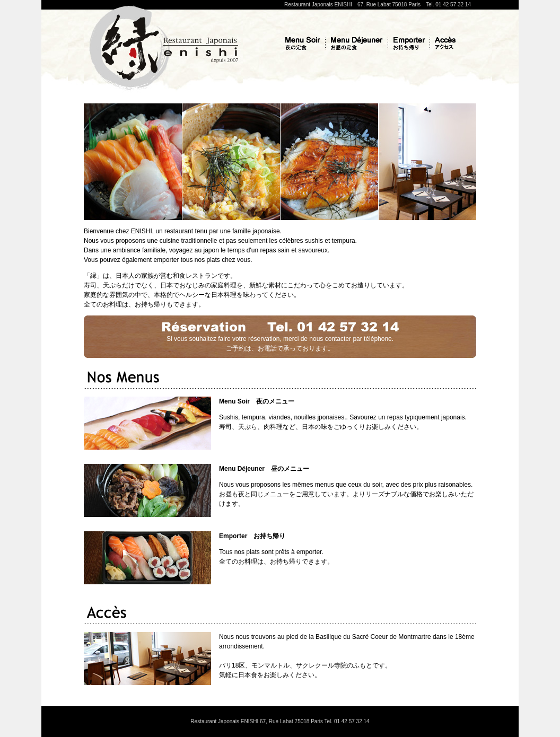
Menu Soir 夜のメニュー (257, 401)
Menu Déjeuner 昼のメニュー (264, 469)
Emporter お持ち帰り (252, 536)
